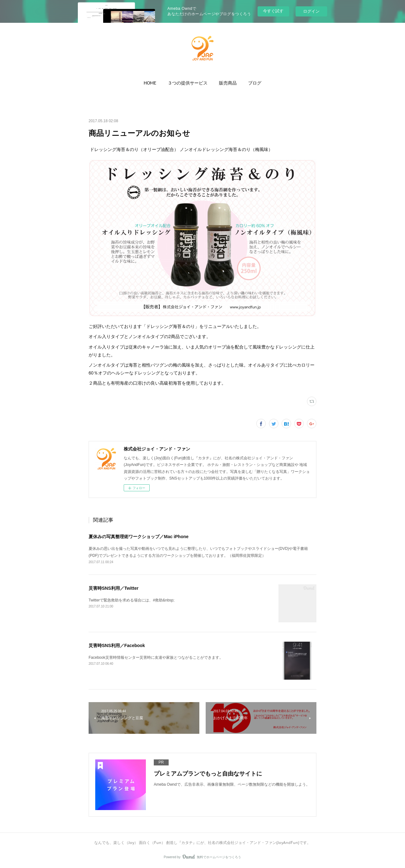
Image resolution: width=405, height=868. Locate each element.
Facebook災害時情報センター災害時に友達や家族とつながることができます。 (156, 657)
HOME (150, 83)
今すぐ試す (273, 11)
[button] (150, 83)
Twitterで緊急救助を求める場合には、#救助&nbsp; (131, 600)
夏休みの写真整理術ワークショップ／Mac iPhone (139, 537)
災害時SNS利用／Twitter (114, 588)
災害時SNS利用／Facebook (117, 645)
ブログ (255, 83)
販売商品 (228, 83)
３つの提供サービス (188, 83)
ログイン (311, 11)
